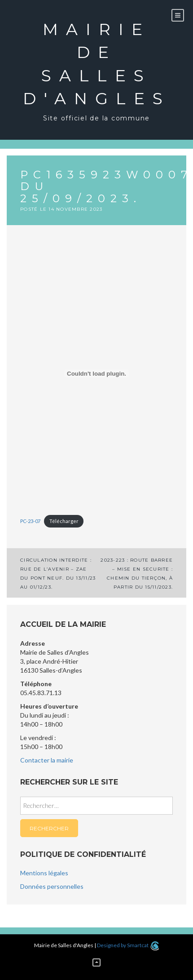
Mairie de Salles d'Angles (97, 64)
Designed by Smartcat (128, 945)
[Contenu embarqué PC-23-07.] (96, 373)
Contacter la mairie (47, 760)
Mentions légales (44, 873)
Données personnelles (52, 886)
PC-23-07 (30, 521)
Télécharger (64, 521)
